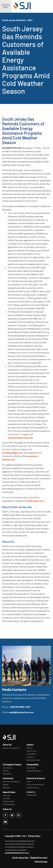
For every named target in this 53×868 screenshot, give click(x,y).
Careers (30, 745)
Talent (29, 781)
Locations (30, 757)
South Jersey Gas (20, 858)
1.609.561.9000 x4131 (20, 707)
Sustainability (33, 765)
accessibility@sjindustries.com (17, 853)
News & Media (9, 792)
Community (8, 778)
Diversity (6, 771)
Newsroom (7, 795)
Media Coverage (8, 801)
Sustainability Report (34, 771)
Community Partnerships (35, 784)
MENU (6, 6)
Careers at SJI (32, 751)
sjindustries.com (35, 501)
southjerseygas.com (12, 453)
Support (6, 784)
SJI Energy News (9, 804)
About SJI (7, 745)
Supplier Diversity (33, 788)
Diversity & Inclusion (34, 760)
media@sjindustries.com (21, 712)
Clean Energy (31, 768)
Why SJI (29, 748)
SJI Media (6, 798)
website (32, 456)
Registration (7, 774)
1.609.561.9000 (32, 795)
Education (6, 788)
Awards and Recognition (11, 748)
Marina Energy (41, 862)
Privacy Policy (34, 836)
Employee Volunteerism (11, 781)
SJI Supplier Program (12, 765)
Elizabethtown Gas (38, 858)
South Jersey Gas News (14, 20)
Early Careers (31, 754)
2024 (30, 20)
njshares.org (8, 459)
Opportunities (8, 768)
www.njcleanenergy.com (20, 438)
